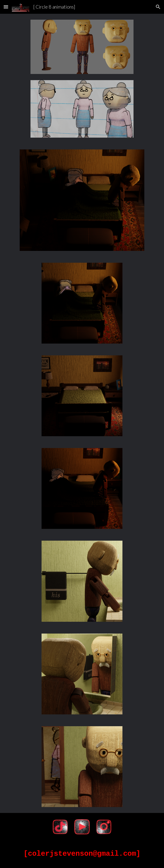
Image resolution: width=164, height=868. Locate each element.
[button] (6, 7)
